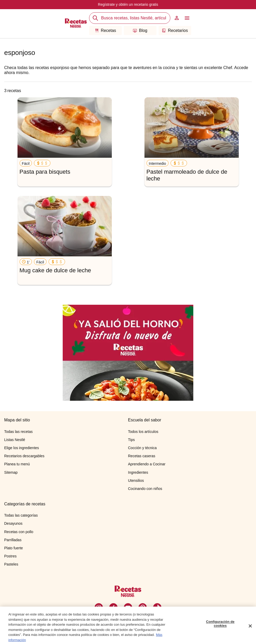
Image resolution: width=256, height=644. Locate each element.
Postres (10, 556)
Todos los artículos (143, 432)
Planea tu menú (17, 464)
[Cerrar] (250, 628)
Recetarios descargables (24, 456)
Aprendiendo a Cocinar (147, 464)
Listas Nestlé (15, 440)
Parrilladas (13, 540)
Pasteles (11, 564)
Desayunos (13, 523)
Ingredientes (138, 472)
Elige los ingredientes (22, 448)
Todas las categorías (21, 515)
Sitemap (11, 472)
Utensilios (136, 481)
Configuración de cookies (220, 626)
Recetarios (175, 30)
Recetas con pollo (19, 532)
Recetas (106, 30)
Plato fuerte (14, 548)
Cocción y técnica (142, 448)
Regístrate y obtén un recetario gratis (128, 4)
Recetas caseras (142, 456)
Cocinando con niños (145, 489)
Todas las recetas (18, 432)
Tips (131, 440)
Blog (140, 30)
